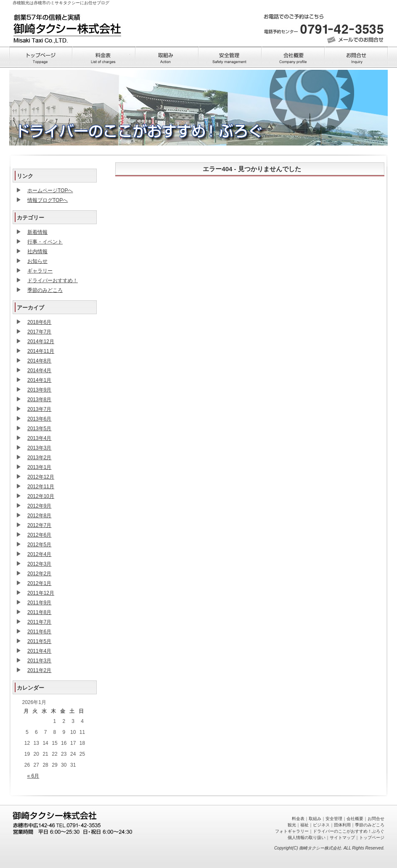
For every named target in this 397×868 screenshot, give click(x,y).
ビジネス (321, 825)
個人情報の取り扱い (307, 838)
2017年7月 (39, 332)
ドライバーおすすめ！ (53, 281)
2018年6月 (39, 322)
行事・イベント (45, 242)
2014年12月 (41, 341)
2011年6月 (39, 632)
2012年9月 (39, 506)
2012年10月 (41, 496)
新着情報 (37, 232)
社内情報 (37, 251)
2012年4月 (39, 554)
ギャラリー (40, 271)
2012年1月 (39, 583)
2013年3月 (39, 448)
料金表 (298, 819)
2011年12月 (41, 593)
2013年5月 (39, 429)
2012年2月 (39, 574)
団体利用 (342, 825)
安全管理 (334, 819)
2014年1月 (39, 380)
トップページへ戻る (67, 27)
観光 (292, 825)
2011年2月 (39, 670)
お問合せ (376, 819)
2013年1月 (39, 467)
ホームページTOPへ (50, 191)
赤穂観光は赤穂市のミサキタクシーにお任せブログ (61, 3)
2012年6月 (39, 535)
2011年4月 (39, 651)
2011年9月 (39, 603)
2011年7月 (39, 622)
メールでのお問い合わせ (356, 40)
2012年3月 (39, 564)
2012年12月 (41, 477)
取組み (315, 819)
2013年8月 (39, 400)
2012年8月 (39, 516)
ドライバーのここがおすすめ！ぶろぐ (349, 831)
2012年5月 (39, 545)
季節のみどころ (45, 290)
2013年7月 (39, 409)
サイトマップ (342, 838)
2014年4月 (39, 370)
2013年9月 (39, 390)
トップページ (372, 838)
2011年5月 (39, 641)
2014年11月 (41, 351)
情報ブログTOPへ (48, 200)
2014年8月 (39, 361)
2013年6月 (39, 419)
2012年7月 (39, 525)
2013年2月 (39, 458)
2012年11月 (41, 487)
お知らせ (37, 261)
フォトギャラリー (292, 831)
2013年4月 (39, 438)
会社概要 (355, 819)
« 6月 (33, 776)
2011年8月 (39, 612)
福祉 (304, 825)
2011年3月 (39, 661)
